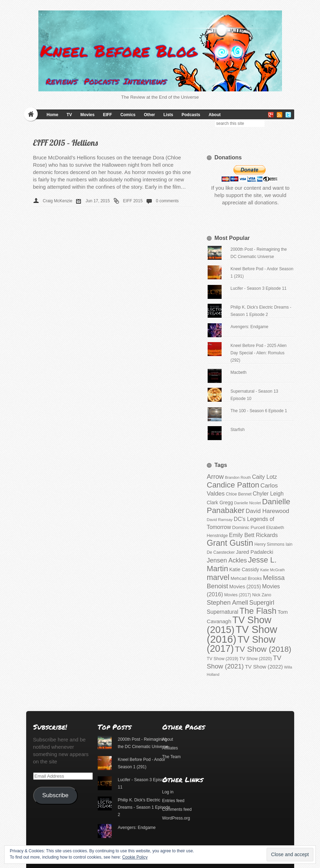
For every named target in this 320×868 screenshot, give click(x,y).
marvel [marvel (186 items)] (218, 577)
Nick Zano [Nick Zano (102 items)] (262, 595)
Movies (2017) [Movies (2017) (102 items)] (238, 595)
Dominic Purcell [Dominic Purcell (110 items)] (248, 527)
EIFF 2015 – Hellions (66, 143)
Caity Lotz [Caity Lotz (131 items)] (265, 477)
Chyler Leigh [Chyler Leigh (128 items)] (268, 494)
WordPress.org (176, 818)
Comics (128, 115)
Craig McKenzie (58, 201)
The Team (172, 757)
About (215, 115)
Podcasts (191, 115)
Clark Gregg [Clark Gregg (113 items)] (220, 503)
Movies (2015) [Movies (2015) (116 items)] (245, 587)
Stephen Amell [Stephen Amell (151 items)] (228, 602)
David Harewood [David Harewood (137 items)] (267, 511)
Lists (168, 115)
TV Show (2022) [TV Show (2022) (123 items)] (264, 667)
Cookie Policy (135, 857)
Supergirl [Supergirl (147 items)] (262, 603)
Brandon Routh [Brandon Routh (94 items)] (238, 477)
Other (149, 115)
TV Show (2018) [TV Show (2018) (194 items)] (263, 649)
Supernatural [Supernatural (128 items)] (223, 612)
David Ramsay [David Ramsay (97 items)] (220, 520)
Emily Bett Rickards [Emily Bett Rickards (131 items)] (253, 535)
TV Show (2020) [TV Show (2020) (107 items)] (256, 659)
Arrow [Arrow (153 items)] (215, 477)
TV (69, 115)
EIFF (107, 115)
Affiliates (170, 748)
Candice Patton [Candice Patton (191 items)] (233, 485)
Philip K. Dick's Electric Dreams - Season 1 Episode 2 (144, 807)
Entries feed (173, 801)
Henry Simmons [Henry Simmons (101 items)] (269, 544)
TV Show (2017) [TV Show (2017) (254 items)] (241, 644)
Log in (168, 792)
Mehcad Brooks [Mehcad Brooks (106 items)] (246, 578)
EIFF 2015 (133, 201)
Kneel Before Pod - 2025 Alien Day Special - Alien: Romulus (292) (258, 353)
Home (53, 115)
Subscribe (55, 795)
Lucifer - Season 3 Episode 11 (258, 288)
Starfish (237, 430)
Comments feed (177, 809)
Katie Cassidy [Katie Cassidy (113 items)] (244, 569)
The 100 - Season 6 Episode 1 (259, 411)
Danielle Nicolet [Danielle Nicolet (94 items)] (248, 503)
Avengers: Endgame (249, 327)
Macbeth (238, 372)
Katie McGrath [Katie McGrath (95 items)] (273, 570)
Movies (87, 115)
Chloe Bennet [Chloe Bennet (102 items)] (239, 494)
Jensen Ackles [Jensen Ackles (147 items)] (227, 560)
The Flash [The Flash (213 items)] (258, 611)
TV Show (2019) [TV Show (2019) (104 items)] (223, 659)
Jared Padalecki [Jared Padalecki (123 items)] (255, 552)
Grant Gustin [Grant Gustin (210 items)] (230, 543)
